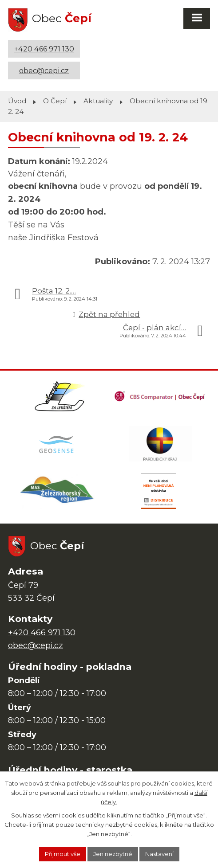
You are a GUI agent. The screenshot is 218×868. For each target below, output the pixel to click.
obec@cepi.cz (44, 70)
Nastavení (159, 854)
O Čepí (55, 101)
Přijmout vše (63, 854)
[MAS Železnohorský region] (57, 491)
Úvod (17, 101)
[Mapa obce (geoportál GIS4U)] (57, 444)
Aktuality (98, 101)
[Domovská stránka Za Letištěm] (60, 396)
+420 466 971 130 (44, 49)
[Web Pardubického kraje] (161, 444)
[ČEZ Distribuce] (159, 491)
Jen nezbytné (113, 854)
